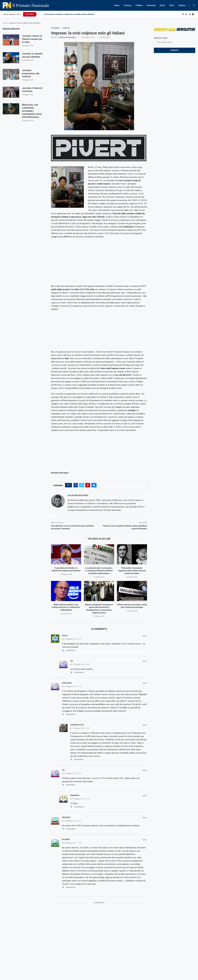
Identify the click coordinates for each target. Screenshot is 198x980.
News (117, 5)
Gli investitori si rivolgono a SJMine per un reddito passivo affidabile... (70, 14)
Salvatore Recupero (68, 37)
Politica (139, 5)
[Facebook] (183, 14)
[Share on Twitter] (82, 485)
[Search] (194, 5)
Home (5, 23)
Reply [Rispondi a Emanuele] (145, 796)
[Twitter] (186, 14)
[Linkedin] (193, 14)
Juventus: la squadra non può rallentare (32, 55)
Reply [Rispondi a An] (145, 661)
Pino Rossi (67, 683)
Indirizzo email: (175, 41)
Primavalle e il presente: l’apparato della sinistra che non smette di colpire (132, 571)
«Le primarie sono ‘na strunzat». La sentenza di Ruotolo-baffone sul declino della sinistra (99, 571)
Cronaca (128, 5)
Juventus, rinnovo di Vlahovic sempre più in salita (32, 39)
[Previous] (39, 14)
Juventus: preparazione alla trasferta (31, 73)
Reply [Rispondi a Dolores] (145, 840)
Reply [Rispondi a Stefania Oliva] (145, 725)
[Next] (42, 14)
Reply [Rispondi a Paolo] (145, 636)
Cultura (182, 5)
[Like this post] (69, 485)
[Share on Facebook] (76, 485)
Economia (151, 5)
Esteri (162, 5)
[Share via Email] (94, 485)
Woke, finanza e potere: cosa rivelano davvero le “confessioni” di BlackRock (66, 607)
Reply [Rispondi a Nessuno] (145, 818)
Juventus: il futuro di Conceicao (32, 90)
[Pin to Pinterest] (88, 485)
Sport (172, 5)
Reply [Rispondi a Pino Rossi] (145, 683)
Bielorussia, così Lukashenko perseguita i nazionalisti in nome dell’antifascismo (32, 111)
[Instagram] (190, 14)
